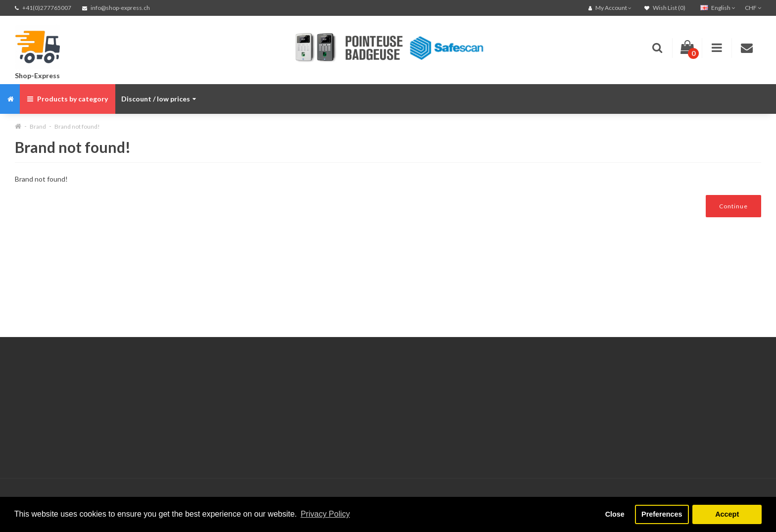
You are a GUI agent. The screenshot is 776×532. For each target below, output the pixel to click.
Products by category (68, 99)
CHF (753, 8)
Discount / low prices (159, 99)
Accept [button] (727, 514)
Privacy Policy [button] (325, 514)
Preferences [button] (662, 514)
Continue (733, 206)
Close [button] (615, 514)
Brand (38, 126)
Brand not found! (77, 126)
